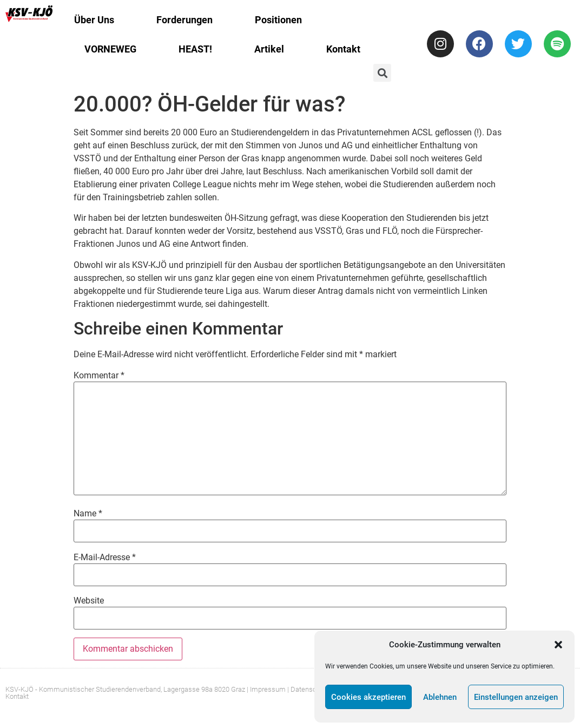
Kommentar (99, 376)
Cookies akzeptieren (368, 697)
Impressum (268, 689)
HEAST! (195, 49)
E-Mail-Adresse (105, 558)
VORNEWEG (110, 49)
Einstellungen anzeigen (516, 697)
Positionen (278, 20)
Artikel (269, 49)
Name (88, 514)
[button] (558, 645)
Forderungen (184, 20)
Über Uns (94, 20)
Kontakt (343, 49)
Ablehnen (440, 697)
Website (89, 601)
